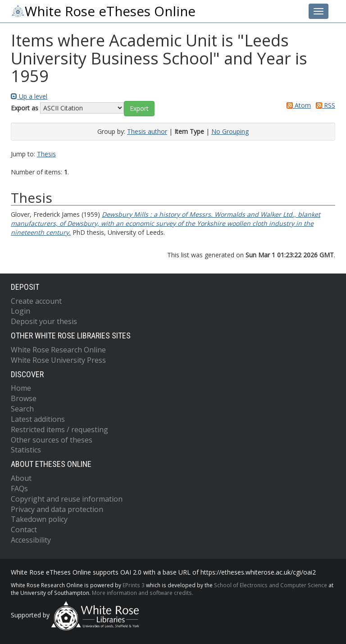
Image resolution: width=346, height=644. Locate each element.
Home (21, 388)
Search (22, 409)
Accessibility (31, 540)
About (21, 478)
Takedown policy (39, 519)
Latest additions (38, 419)
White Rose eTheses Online (103, 11)
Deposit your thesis (44, 321)
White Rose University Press (58, 360)
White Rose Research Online (58, 350)
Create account (36, 301)
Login (20, 311)
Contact (24, 530)
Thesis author (147, 131)
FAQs (19, 489)
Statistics (26, 450)
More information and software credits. (143, 593)
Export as (25, 108)
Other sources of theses (52, 440)
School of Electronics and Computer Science (271, 585)
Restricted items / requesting (59, 429)
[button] (139, 109)
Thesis (46, 154)
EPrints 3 (134, 585)
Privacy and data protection (57, 509)
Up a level (29, 96)
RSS (324, 105)
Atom (297, 105)
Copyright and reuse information (67, 499)
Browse (24, 398)
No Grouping (230, 131)
